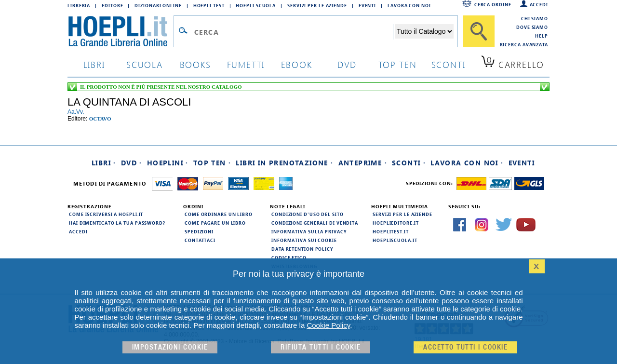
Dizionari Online (158, 5)
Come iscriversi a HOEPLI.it (106, 214)
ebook (297, 64)
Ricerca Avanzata (524, 44)
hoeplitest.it (391, 231)
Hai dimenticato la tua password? (117, 223)
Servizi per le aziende (317, 5)
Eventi (367, 5)
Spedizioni (199, 231)
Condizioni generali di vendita (315, 223)
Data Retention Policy (302, 249)
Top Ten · (212, 163)
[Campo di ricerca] (293, 32)
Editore (112, 5)
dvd (347, 64)
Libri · (104, 163)
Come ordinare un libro (219, 214)
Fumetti (246, 64)
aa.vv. (76, 112)
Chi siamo (535, 18)
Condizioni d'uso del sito (308, 214)
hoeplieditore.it (396, 223)
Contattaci (200, 240)
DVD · (132, 163)
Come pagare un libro (215, 223)
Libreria (79, 5)
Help (542, 36)
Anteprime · (363, 163)
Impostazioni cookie (170, 347)
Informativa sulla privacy (309, 231)
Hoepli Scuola (256, 5)
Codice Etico (289, 257)
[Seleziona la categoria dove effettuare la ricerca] (424, 31)
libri (94, 64)
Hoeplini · (168, 163)
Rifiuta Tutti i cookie (321, 347)
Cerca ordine (493, 4)
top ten (398, 64)
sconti (449, 64)
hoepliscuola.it (395, 240)
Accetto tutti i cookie (465, 347)
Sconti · (409, 163)
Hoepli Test (209, 5)
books (195, 64)
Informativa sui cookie (304, 240)
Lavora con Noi (409, 5)
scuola (145, 64)
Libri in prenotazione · (284, 163)
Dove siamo (532, 27)
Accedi (539, 4)
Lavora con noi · (467, 163)
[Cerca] (479, 31)
